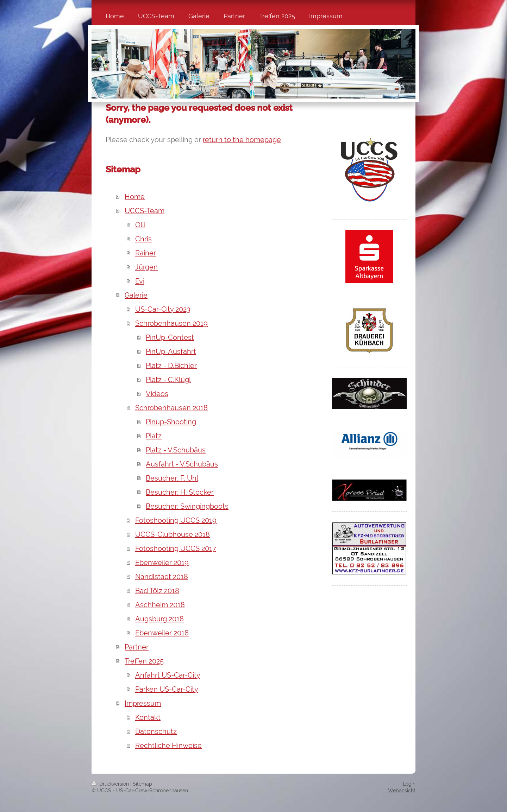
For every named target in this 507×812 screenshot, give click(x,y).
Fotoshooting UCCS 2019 (176, 520)
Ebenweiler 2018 (162, 633)
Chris (143, 239)
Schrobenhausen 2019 (171, 323)
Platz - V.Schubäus (176, 450)
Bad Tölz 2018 (157, 591)
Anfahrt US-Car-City (168, 675)
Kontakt (148, 717)
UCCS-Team (145, 211)
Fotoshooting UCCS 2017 (176, 548)
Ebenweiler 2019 (162, 563)
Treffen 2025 (144, 661)
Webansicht (402, 791)
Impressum (143, 703)
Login (409, 784)
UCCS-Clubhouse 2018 (173, 534)
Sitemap (142, 784)
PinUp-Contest (170, 337)
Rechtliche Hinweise (168, 746)
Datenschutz (156, 731)
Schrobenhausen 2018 (171, 408)
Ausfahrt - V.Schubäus (182, 464)
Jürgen (146, 267)
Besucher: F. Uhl (172, 478)
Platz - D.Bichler (171, 366)
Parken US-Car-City (167, 689)
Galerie (136, 295)
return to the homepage (242, 140)
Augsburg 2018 (159, 619)
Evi (140, 281)
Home (135, 197)
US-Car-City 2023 (163, 309)
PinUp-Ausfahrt (171, 351)
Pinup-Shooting (171, 422)
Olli (140, 225)
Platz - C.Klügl (168, 380)
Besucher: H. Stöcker (180, 492)
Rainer (146, 253)
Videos (157, 394)
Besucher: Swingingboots (187, 506)
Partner (137, 647)
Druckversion (111, 784)
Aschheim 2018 (160, 605)
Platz (154, 436)
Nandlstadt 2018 (162, 577)
